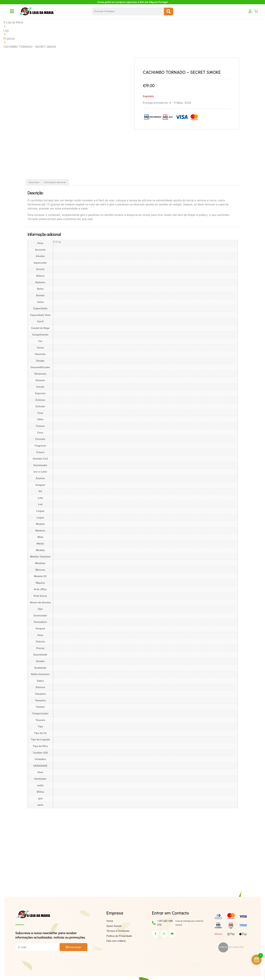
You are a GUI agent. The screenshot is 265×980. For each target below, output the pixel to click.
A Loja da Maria (13, 22)
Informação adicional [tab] (55, 182)
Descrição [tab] (34, 182)
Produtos (9, 39)
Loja (6, 30)
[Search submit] (169, 12)
